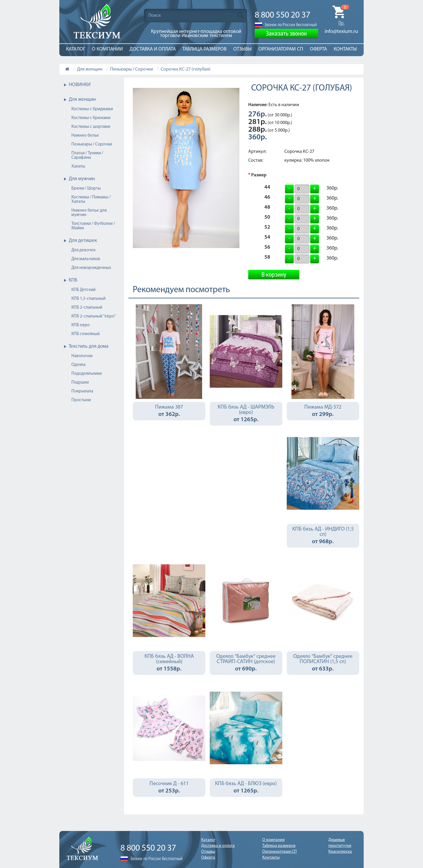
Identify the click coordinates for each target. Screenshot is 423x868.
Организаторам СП (281, 49)
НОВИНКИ (80, 85)
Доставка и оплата (153, 49)
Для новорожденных (91, 268)
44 (267, 188)
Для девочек (83, 250)
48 (267, 208)
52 (267, 228)
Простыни (81, 400)
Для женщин (90, 69)
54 (267, 238)
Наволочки (82, 356)
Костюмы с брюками (91, 118)
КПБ (73, 280)
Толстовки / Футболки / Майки (93, 226)
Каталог (76, 49)
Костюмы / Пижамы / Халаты (91, 200)
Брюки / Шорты (86, 189)
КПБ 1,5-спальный (88, 299)
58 (267, 258)
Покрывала (82, 391)
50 (267, 218)
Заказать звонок (286, 33)
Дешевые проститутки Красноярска (340, 846)
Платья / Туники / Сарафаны (87, 155)
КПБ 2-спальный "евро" (94, 316)
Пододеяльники (87, 374)
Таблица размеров (204, 49)
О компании (107, 49)
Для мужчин (82, 179)
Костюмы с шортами (91, 127)
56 (267, 248)
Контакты (345, 49)
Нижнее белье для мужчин (89, 213)
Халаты (78, 167)
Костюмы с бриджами (92, 109)
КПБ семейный (85, 334)
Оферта (318, 49)
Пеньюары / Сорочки (132, 69)
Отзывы (242, 49)
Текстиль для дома (89, 346)
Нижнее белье (85, 136)
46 (267, 198)
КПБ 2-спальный (87, 308)
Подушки (80, 383)
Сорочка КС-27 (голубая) (186, 69)
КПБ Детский (83, 290)
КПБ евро (80, 325)
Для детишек (83, 241)
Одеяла (78, 365)
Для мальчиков (86, 259)
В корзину (274, 274)
